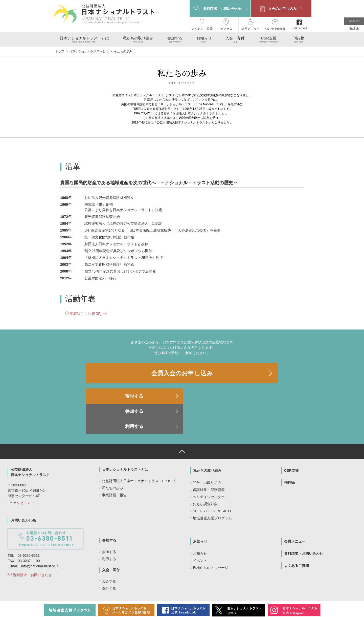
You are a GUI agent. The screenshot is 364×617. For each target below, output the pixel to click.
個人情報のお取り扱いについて (170, 595)
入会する (109, 549)
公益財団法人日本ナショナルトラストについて (139, 448)
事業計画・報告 (114, 463)
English (354, 27)
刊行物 (289, 450)
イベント (200, 528)
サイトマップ (206, 595)
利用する (248, 394)
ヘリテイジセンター (209, 464)
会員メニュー (295, 509)
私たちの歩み (112, 456)
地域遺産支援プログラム (212, 486)
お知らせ (200, 509)
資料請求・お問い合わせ (32, 543)
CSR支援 (291, 438)
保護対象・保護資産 (209, 457)
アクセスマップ (25, 470)
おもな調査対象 (205, 471)
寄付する (116, 394)
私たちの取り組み (207, 438)
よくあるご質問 (297, 533)
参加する (182, 394)
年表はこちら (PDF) (86, 312)
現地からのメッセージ (211, 535)
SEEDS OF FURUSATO (212, 479)
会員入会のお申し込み (182, 371)
